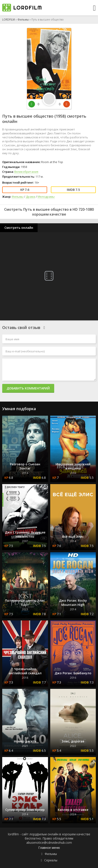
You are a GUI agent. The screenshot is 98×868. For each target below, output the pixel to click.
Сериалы (51, 860)
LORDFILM (9, 20)
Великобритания (26, 172)
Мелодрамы (46, 197)
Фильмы (23, 20)
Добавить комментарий (28, 388)
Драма (31, 197)
